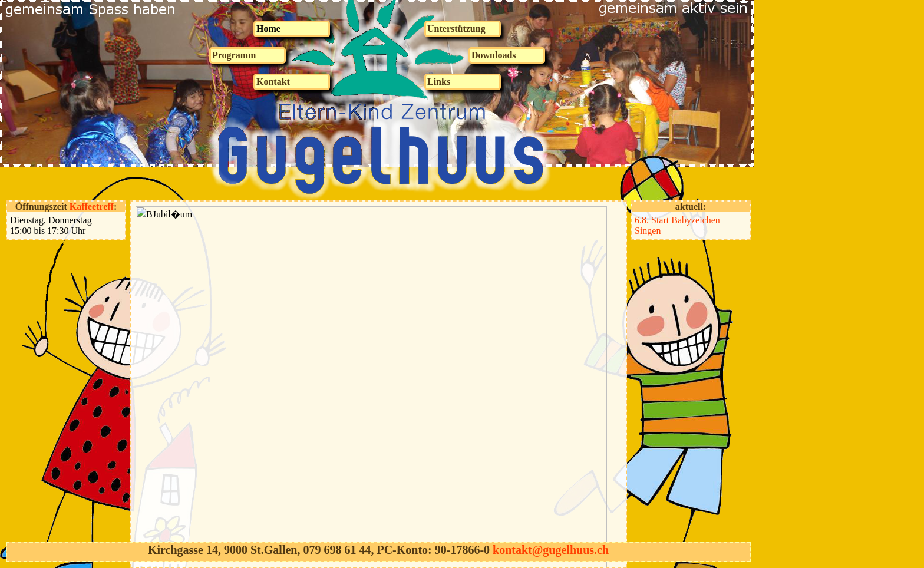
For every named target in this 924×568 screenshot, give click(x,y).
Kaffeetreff (92, 207)
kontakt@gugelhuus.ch (551, 550)
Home (268, 29)
